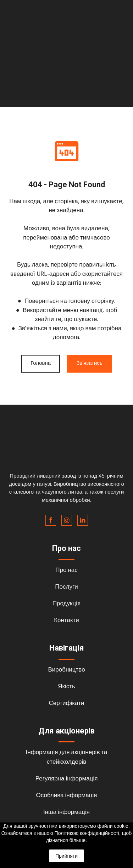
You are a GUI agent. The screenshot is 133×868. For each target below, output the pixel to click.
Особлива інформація (67, 796)
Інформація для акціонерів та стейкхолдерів (67, 757)
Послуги (66, 587)
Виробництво (66, 670)
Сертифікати (66, 703)
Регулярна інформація (67, 779)
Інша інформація (66, 812)
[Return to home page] (66, 448)
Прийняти (66, 856)
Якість (66, 687)
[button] (41, 364)
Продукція (66, 604)
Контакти (66, 620)
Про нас (66, 570)
